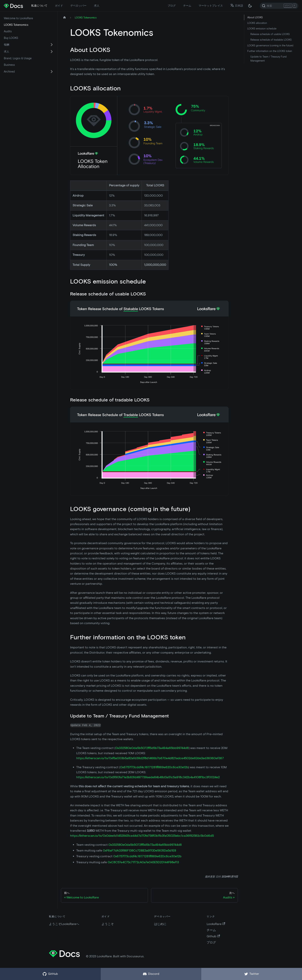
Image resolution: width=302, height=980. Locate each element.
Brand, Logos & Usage (18, 58)
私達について (39, 6)
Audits (8, 31)
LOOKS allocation (257, 23)
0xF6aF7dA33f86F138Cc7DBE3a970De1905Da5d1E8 (139, 850)
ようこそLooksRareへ (64, 924)
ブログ (172, 6)
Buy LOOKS (11, 38)
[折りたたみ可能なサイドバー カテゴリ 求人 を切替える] (52, 52)
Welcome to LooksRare (18, 18)
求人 (97, 6)
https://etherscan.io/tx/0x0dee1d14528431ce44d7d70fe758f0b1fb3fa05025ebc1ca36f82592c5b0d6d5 (142, 836)
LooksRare (216, 924)
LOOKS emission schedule (262, 29)
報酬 (7, 45)
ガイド (59, 6)
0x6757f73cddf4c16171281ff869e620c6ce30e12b (154, 767)
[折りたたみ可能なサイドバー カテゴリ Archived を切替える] (52, 72)
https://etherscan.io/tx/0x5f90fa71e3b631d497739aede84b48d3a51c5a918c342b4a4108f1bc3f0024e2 (148, 777)
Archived (9, 72)
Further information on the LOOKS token (270, 51)
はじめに (160, 924)
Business (9, 65)
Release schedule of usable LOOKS (270, 34)
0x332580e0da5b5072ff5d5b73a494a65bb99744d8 (152, 748)
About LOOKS (255, 17)
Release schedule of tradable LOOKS (271, 40)
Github (213, 936)
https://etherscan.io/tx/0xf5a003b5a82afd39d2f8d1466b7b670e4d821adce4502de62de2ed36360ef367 (150, 758)
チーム (187, 6)
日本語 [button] (237, 6)
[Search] (279, 6)
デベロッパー (78, 6)
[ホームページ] (65, 18)
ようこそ (108, 924)
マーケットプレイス (211, 6)
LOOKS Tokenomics (16, 25)
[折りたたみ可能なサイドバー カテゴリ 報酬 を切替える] (52, 45)
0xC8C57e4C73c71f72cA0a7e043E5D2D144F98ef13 (143, 862)
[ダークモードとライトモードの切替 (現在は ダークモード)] (250, 6)
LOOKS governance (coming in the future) (270, 45)
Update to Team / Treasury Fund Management (268, 59)
